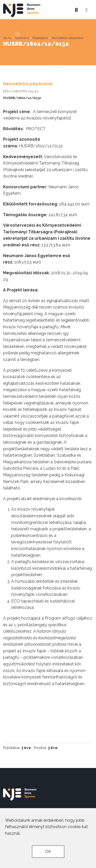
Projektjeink (40, 38)
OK (48, 851)
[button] (87, 8)
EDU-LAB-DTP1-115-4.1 (21, 91)
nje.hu (7, 38)
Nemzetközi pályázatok (67, 38)
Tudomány (22, 38)
